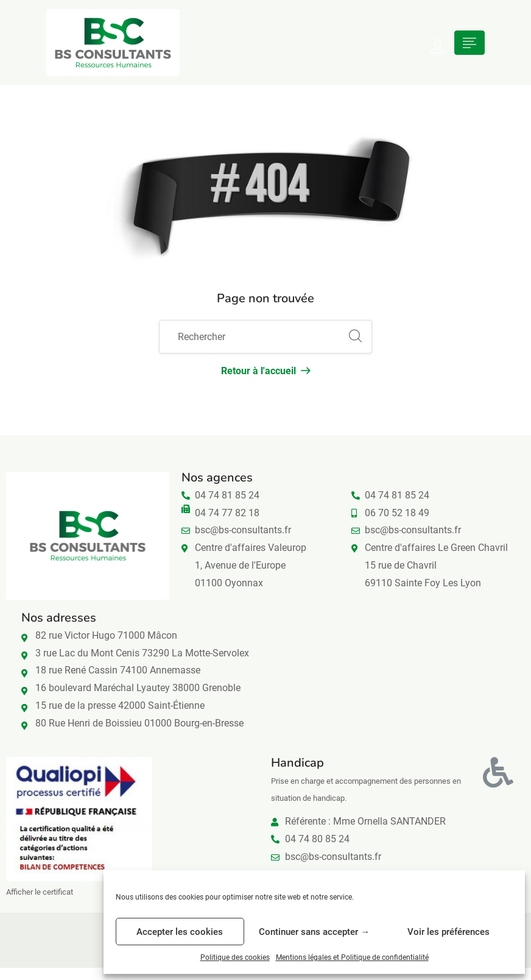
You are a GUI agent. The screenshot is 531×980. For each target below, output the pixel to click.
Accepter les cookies (180, 932)
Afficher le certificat (40, 892)
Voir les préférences (448, 932)
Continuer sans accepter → (314, 932)
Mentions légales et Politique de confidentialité (352, 957)
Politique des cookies (235, 957)
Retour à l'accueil (265, 371)
